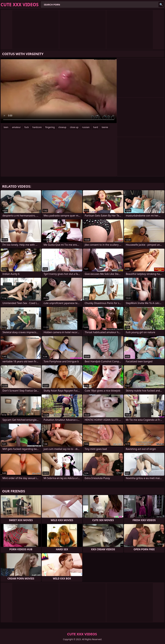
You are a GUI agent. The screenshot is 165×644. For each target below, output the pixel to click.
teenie (105, 127)
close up (74, 127)
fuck (27, 127)
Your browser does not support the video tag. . (59, 90)
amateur (16, 127)
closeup (62, 127)
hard (96, 127)
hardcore (37, 127)
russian (86, 127)
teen (6, 127)
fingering (50, 127)
